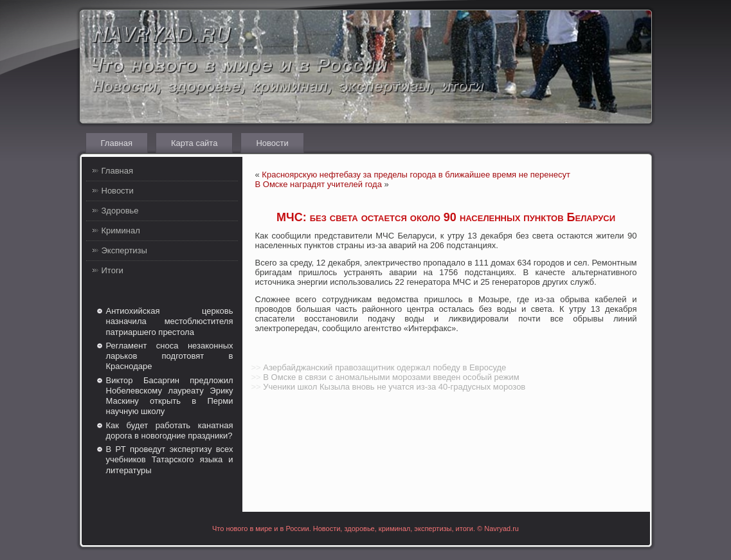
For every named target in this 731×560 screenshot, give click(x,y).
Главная (117, 143)
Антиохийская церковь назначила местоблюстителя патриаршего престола (170, 321)
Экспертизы (124, 250)
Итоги (113, 270)
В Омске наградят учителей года (319, 184)
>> (256, 367)
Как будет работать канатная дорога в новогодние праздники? (170, 430)
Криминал (121, 230)
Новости (272, 143)
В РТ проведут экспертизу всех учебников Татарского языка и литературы (170, 460)
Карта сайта (194, 143)
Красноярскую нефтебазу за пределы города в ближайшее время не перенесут (416, 175)
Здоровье (120, 211)
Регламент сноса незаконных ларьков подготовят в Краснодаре (170, 356)
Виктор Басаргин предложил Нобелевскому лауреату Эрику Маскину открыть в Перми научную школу (170, 396)
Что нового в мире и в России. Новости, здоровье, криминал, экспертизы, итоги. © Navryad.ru (365, 528)
